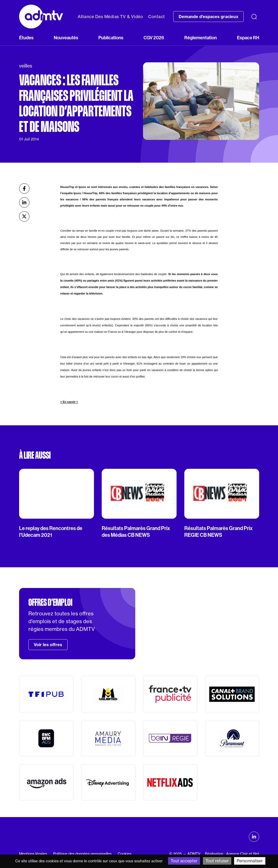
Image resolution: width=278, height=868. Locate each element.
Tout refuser (217, 861)
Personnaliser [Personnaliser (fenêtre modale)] (250, 861)
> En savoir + (69, 402)
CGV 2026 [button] (154, 38)
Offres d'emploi (50, 602)
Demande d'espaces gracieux (208, 17)
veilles (26, 66)
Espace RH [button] (248, 38)
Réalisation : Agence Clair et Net (232, 854)
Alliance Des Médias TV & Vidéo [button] (110, 17)
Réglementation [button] (201, 38)
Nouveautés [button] (66, 38)
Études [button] (26, 38)
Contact (157, 17)
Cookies (125, 854)
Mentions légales (33, 854)
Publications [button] (111, 38)
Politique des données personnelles (82, 854)
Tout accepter (184, 861)
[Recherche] (254, 17)
